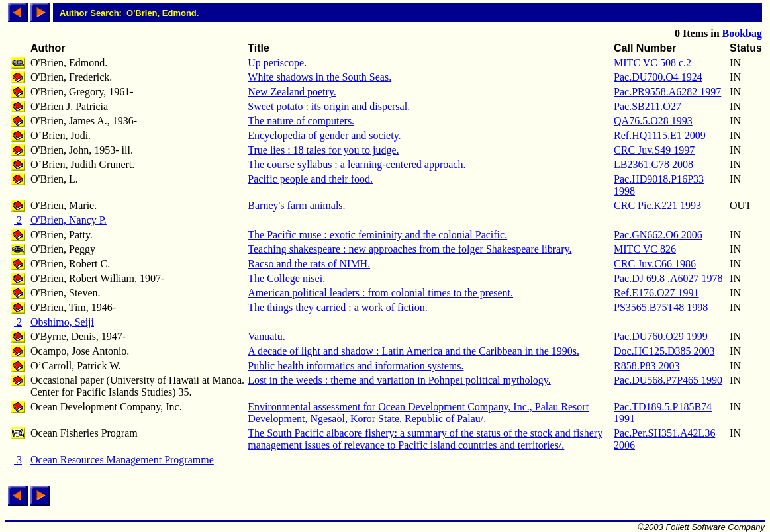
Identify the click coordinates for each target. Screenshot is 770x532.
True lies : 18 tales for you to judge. (323, 150)
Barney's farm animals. (296, 205)
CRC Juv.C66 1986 (655, 264)
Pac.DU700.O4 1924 (658, 77)
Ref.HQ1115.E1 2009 (660, 135)
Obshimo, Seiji (62, 322)
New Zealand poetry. (292, 92)
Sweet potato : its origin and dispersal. (329, 106)
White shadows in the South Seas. (319, 77)
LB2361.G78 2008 (653, 164)
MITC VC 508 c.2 (652, 63)
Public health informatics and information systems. (356, 366)
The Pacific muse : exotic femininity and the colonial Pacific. (377, 235)
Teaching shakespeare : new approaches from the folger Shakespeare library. (409, 249)
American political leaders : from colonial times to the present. (380, 293)
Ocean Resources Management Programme (122, 460)
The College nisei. (286, 278)
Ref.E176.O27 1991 (656, 293)
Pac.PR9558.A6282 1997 (667, 92)
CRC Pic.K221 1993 (657, 205)
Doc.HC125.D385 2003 (664, 351)
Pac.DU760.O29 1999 (661, 336)
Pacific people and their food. (310, 179)
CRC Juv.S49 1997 (654, 150)
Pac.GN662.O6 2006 (658, 235)
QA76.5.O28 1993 (653, 121)
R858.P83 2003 (647, 366)
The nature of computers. (301, 121)
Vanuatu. (266, 336)
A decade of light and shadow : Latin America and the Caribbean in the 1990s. (413, 351)
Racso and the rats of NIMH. (309, 264)
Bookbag (742, 33)
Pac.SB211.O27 (648, 106)
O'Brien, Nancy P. (69, 220)
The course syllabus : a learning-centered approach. (357, 164)
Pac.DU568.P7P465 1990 (668, 380)
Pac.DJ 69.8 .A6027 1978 (668, 278)
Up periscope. (277, 63)
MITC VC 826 (645, 249)
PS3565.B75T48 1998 (661, 307)
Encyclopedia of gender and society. (324, 135)
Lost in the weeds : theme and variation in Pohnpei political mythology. (399, 380)
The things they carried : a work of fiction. (337, 307)
